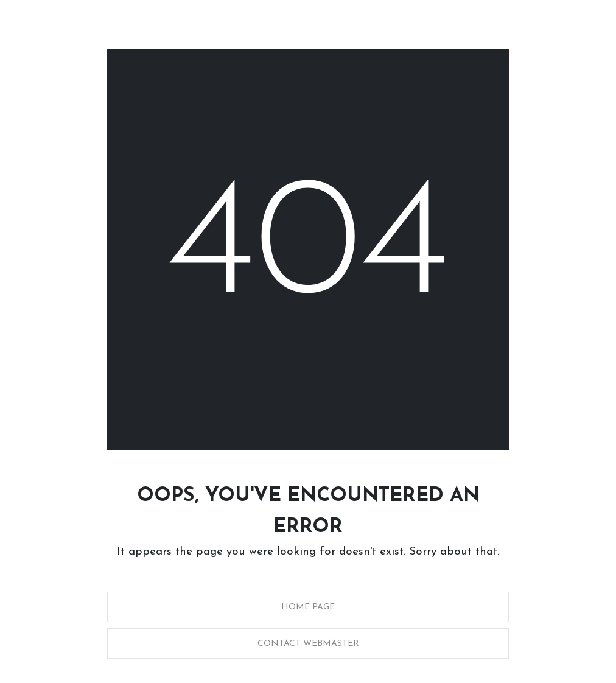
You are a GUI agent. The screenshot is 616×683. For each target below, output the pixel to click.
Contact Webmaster (308, 644)
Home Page (308, 607)
